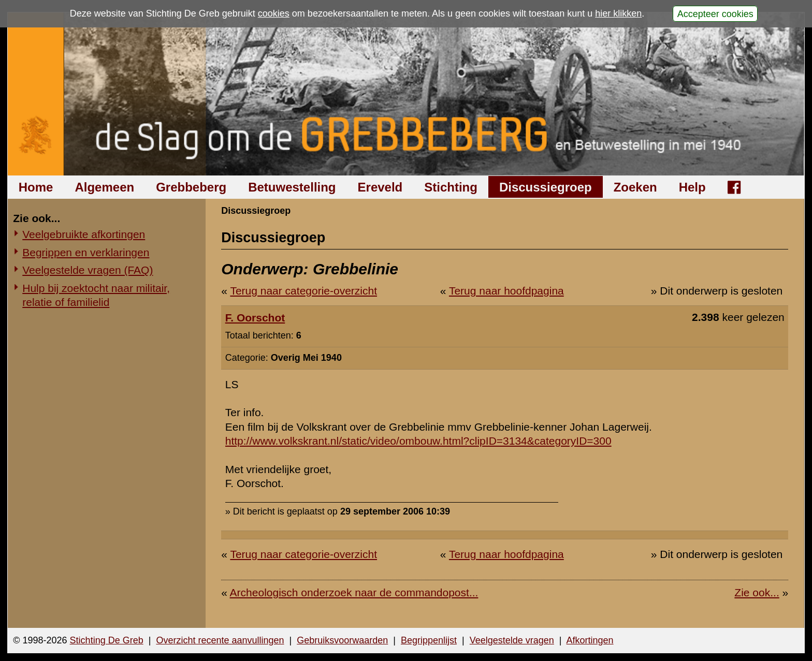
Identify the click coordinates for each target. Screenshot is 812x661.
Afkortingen (590, 640)
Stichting (451, 187)
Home (36, 187)
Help (692, 187)
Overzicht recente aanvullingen (220, 640)
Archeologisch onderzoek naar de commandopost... (354, 592)
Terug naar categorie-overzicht (303, 291)
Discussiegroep (546, 187)
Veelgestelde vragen (512, 640)
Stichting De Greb (107, 640)
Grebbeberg (191, 187)
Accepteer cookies (715, 13)
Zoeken (635, 187)
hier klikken (618, 13)
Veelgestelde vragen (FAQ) (88, 270)
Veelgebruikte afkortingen (84, 234)
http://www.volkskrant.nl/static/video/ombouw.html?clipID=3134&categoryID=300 (418, 441)
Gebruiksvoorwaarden (342, 640)
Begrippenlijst (429, 640)
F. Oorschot (255, 318)
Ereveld (380, 187)
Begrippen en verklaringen (86, 252)
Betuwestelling (292, 187)
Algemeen (104, 187)
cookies (274, 13)
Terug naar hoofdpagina (506, 291)
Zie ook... (757, 592)
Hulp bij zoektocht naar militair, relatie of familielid (96, 295)
